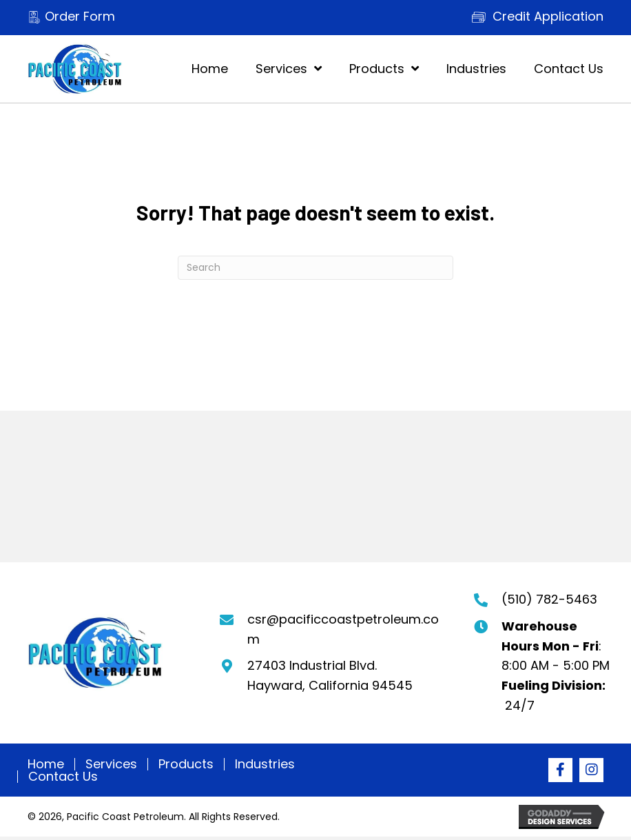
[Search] (315, 268)
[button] (560, 770)
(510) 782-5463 (549, 599)
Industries (265, 764)
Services (111, 764)
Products (186, 764)
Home (46, 764)
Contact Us (63, 777)
